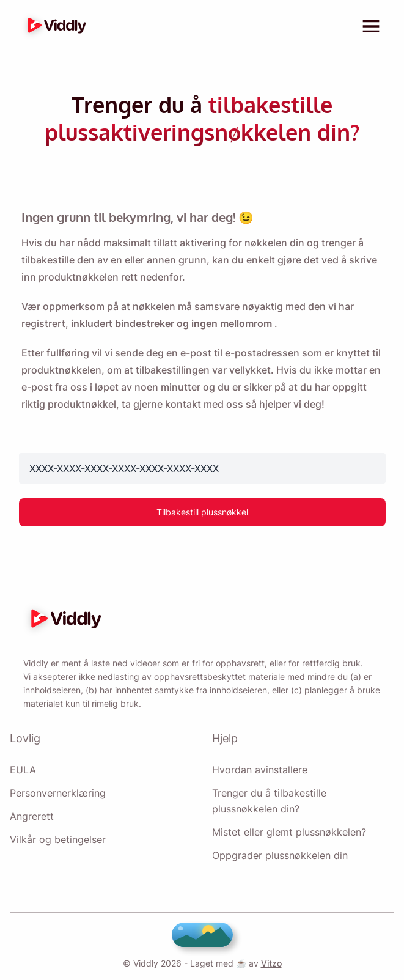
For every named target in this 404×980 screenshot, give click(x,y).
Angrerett (32, 816)
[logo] (54, 26)
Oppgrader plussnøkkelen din (280, 855)
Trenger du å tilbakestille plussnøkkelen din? (303, 801)
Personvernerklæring (58, 793)
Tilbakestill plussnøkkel (202, 502)
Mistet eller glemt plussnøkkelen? (289, 832)
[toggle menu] (371, 26)
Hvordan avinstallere (259, 770)
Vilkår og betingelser (57, 839)
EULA (22, 770)
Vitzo (268, 963)
